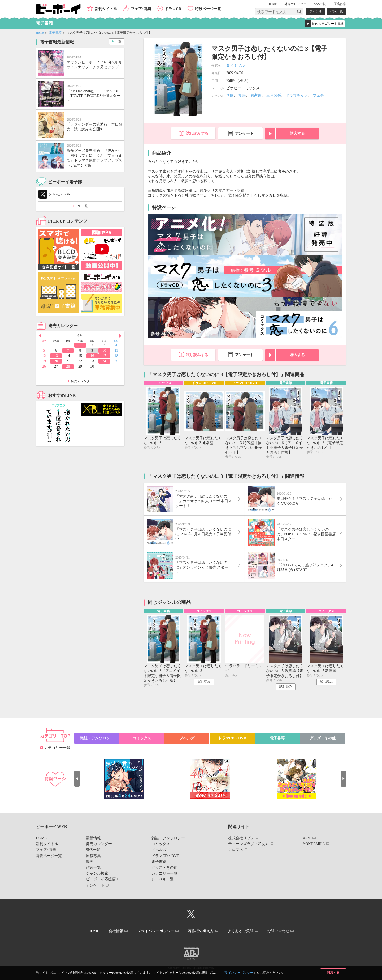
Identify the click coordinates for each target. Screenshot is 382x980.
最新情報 (93, 838)
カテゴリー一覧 (57, 748)
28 (68, 366)
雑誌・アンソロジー (97, 738)
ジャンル (316, 11)
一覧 (118, 41)
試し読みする (197, 133)
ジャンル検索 (97, 873)
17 (104, 356)
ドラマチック (297, 95)
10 (104, 350)
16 (92, 356)
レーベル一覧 (163, 879)
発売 (296, 4)
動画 (90, 862)
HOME (272, 4)
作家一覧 (337, 11)
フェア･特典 (141, 9)
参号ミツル (236, 65)
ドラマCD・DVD (232, 738)
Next (120, 336)
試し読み (204, 682)
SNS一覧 (320, 4)
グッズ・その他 (323, 738)
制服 (242, 95)
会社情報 (116, 931)
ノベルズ (187, 738)
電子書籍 (55, 33)
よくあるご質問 (241, 931)
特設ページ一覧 (208, 9)
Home (40, 33)
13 (56, 356)
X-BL (307, 838)
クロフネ (236, 850)
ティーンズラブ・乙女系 (249, 844)
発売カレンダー (82, 381)
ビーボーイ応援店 (101, 879)
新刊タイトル (106, 9)
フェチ (318, 95)
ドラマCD (173, 9)
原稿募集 (340, 4)
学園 (230, 95)
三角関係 (274, 95)
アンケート (244, 133)
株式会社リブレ (241, 838)
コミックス (142, 738)
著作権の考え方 (201, 931)
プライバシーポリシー (237, 973)
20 (56, 361)
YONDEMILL (314, 844)
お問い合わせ (278, 931)
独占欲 (256, 95)
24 (104, 361)
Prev (40, 336)
